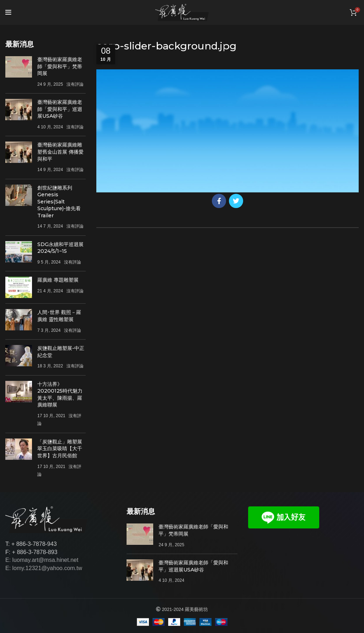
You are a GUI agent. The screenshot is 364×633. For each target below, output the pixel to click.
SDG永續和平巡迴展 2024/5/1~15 (60, 248)
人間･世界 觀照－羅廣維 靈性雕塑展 (59, 316)
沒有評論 (75, 84)
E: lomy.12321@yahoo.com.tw (44, 568)
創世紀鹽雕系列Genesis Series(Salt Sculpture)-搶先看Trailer (59, 202)
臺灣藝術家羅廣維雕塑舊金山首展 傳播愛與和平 (60, 152)
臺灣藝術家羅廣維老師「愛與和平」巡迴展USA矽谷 (60, 109)
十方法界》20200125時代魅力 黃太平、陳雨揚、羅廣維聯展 (60, 395)
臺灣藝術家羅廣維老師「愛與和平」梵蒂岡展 (60, 66)
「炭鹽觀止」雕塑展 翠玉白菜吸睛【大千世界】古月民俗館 (60, 449)
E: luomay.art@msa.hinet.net (42, 560)
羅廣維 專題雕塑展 (58, 280)
